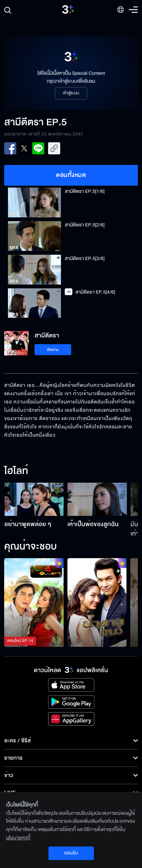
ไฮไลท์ (16, 471)
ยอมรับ (71, 853)
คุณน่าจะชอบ (30, 547)
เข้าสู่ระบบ (71, 93)
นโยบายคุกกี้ (18, 838)
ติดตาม (53, 350)
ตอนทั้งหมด (71, 175)
